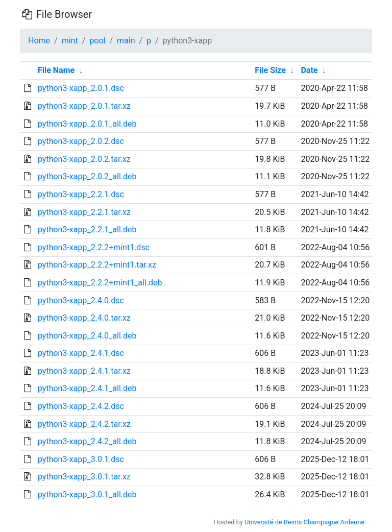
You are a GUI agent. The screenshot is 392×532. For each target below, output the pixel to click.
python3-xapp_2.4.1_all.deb (87, 388)
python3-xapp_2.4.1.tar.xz (84, 371)
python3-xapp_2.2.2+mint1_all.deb (100, 283)
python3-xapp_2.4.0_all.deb (87, 336)
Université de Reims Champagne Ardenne (304, 522)
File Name (56, 70)
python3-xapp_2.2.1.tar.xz (84, 212)
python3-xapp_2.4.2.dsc (81, 406)
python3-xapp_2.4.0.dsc (81, 300)
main (126, 41)
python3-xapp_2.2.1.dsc (81, 194)
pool (97, 41)
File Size (270, 70)
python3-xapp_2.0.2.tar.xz (84, 159)
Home (39, 41)
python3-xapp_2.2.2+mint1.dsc (94, 247)
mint (70, 41)
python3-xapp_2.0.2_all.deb (87, 176)
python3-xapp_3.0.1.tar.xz (84, 477)
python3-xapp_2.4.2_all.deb (87, 441)
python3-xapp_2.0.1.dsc (81, 88)
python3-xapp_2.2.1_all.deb (87, 229)
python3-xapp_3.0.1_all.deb (87, 494)
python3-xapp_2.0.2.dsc (81, 141)
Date (309, 70)
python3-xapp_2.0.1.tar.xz (84, 106)
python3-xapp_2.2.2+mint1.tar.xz (97, 265)
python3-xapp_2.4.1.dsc (81, 353)
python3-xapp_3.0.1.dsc (81, 459)
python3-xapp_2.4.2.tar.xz (84, 424)
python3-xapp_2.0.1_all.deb (87, 124)
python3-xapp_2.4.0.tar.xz (84, 318)
